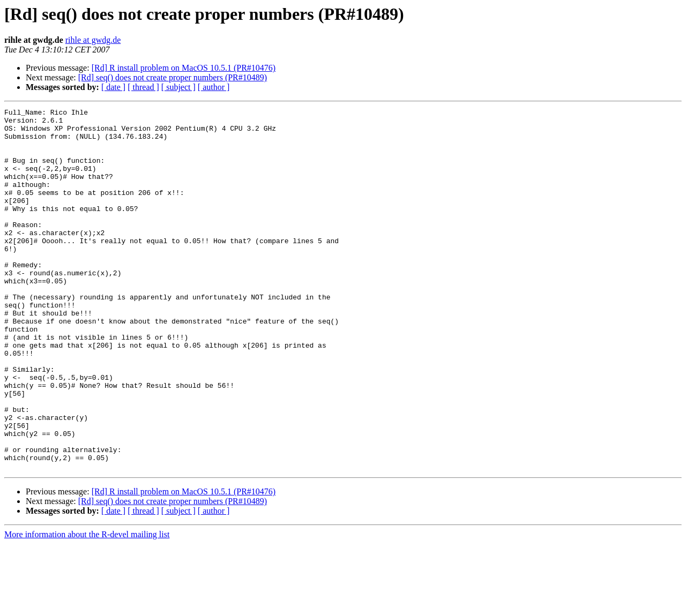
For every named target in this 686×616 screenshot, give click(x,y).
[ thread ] (143, 87)
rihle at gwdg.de (93, 40)
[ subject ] (178, 87)
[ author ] (214, 87)
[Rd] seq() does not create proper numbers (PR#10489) (173, 77)
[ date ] (113, 87)
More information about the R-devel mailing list (87, 607)
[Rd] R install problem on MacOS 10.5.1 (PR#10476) (184, 68)
